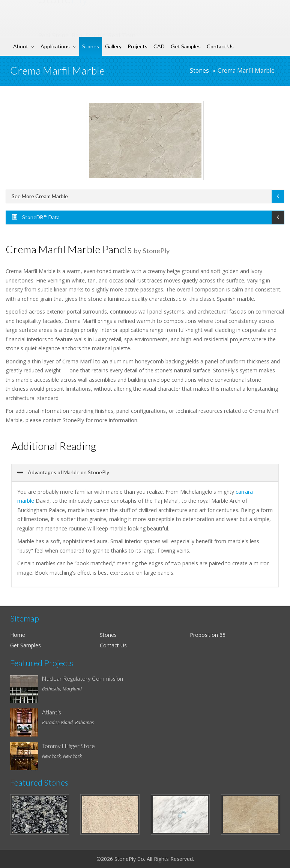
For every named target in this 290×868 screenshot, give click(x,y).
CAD (159, 46)
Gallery (113, 46)
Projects (137, 46)
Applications (55, 46)
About (21, 46)
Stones (91, 46)
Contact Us (220, 46)
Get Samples (186, 46)
